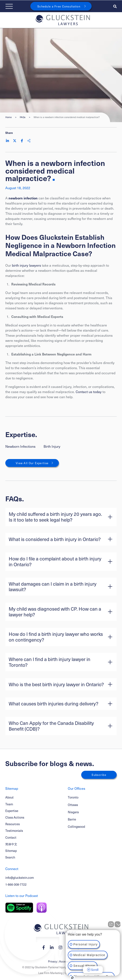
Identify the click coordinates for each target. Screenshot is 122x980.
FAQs (23, 117)
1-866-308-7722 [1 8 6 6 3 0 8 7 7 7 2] (16, 884)
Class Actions (15, 817)
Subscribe (99, 775)
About (9, 797)
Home (9, 117)
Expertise (12, 811)
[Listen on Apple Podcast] (42, 908)
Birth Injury (52, 446)
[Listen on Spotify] (19, 908)
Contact (11, 837)
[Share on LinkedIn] (7, 141)
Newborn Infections (20, 446)
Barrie (72, 819)
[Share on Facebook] (22, 141)
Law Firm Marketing (50, 973)
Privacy (52, 961)
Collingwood (76, 827)
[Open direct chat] (111, 924)
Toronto (73, 797)
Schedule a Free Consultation (59, 6)
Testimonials (14, 831)
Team (9, 804)
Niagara (73, 812)
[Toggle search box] (115, 6)
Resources (13, 824)
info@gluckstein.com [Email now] (20, 878)
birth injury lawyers (26, 265)
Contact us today (89, 392)
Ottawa (73, 805)
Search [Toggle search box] (10, 857)
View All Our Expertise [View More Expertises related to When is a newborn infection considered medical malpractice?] (32, 463)
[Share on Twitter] (15, 141)
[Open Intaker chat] (72, 978)
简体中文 (11, 844)
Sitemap (11, 851)
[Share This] (29, 141)
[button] (61, 517)
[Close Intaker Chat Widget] (118, 924)
